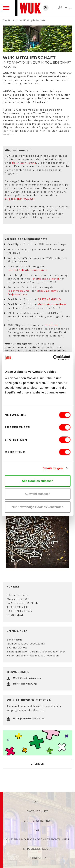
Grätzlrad (52, 325)
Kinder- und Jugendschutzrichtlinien (37, 839)
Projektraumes (17, 294)
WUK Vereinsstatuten (27, 678)
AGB (37, 802)
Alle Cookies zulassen (38, 481)
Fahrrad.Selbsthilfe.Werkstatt (27, 270)
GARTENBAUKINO (49, 299)
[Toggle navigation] (6, 8)
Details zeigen (52, 468)
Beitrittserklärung (24, 163)
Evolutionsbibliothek (46, 279)
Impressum (37, 858)
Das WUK (8, 20)
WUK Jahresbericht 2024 (29, 718)
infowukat (15, 615)
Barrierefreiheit (37, 821)
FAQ (38, 830)
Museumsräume (47, 291)
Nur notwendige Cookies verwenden (37, 507)
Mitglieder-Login (37, 849)
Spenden (37, 764)
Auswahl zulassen (37, 494)
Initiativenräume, (19, 291)
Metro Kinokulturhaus (52, 304)
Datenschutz (37, 811)
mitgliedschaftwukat (19, 199)
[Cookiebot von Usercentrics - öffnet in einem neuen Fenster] (53, 358)
